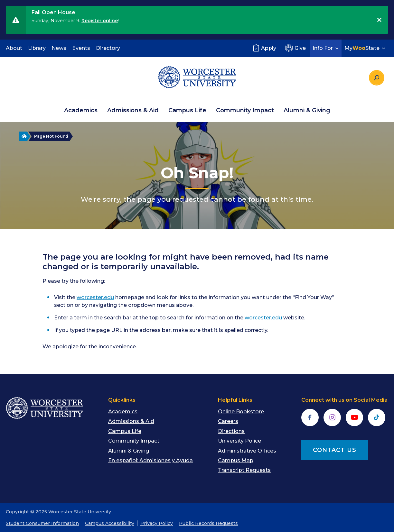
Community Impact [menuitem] (245, 110)
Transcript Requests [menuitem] (244, 470)
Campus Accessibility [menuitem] (110, 523)
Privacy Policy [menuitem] (157, 523)
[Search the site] (377, 78)
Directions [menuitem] (231, 431)
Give (295, 48)
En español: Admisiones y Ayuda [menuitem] (150, 460)
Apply (264, 48)
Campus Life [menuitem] (187, 110)
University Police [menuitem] (239, 441)
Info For (326, 48)
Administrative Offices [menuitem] (247, 451)
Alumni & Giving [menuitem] (307, 110)
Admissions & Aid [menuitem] (133, 110)
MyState (366, 48)
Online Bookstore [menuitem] (241, 412)
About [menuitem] (14, 48)
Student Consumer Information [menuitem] (42, 523)
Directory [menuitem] (108, 48)
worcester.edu (95, 297)
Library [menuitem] (37, 48)
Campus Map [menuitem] (236, 460)
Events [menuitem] (81, 48)
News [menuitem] (59, 48)
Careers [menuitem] (228, 421)
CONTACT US (335, 450)
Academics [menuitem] (81, 110)
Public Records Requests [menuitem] (208, 523)
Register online (100, 21)
